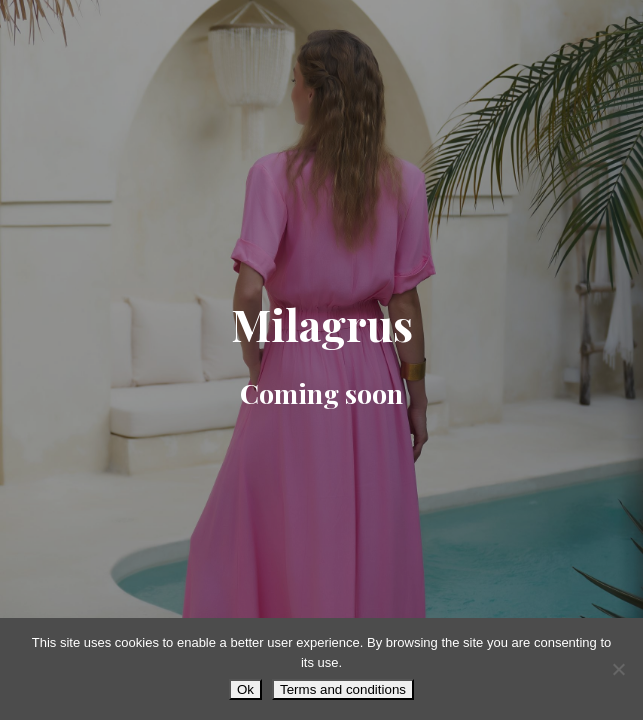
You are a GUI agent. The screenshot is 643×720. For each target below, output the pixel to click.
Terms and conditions (343, 689)
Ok (245, 689)
